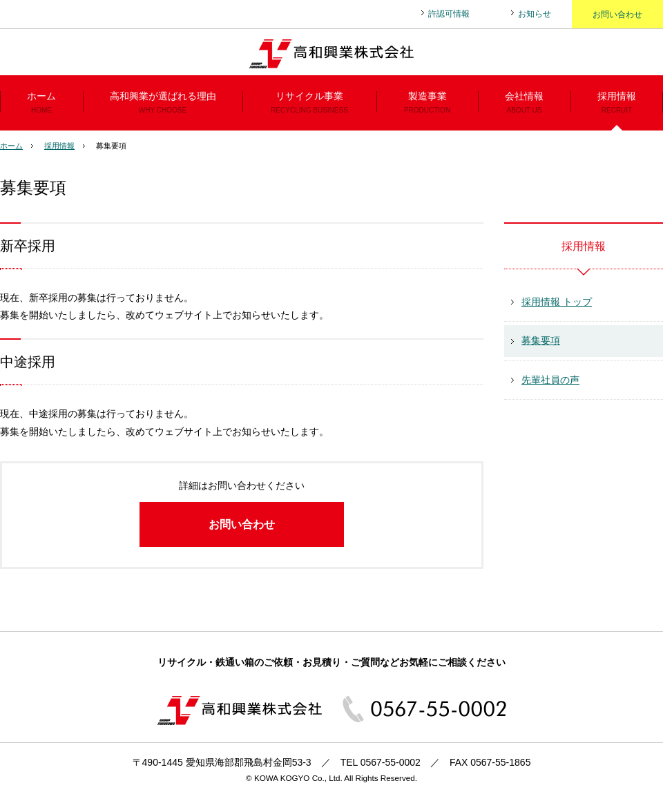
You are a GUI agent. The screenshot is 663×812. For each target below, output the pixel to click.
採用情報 (617, 105)
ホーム (41, 105)
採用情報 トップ (557, 302)
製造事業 (427, 105)
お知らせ (535, 14)
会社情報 (524, 105)
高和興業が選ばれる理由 (163, 105)
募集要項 (541, 340)
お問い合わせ (617, 14)
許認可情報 (449, 14)
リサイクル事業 (309, 105)
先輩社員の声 (550, 380)
